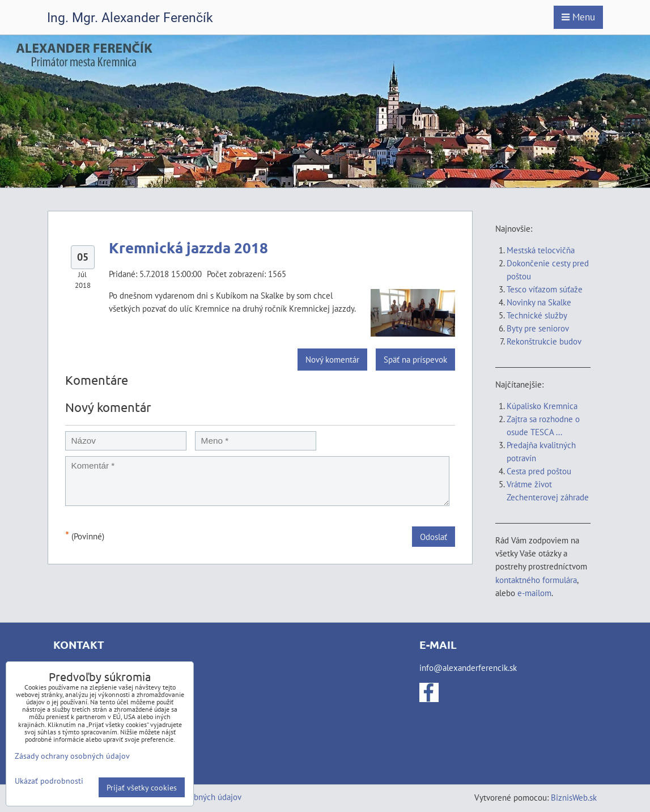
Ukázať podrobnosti (49, 781)
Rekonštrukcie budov (544, 341)
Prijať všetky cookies (142, 787)
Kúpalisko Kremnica (542, 406)
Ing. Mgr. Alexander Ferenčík (130, 18)
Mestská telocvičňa (541, 250)
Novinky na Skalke (539, 302)
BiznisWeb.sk (574, 797)
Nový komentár (332, 359)
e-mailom (534, 593)
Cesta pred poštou (539, 471)
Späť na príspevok (415, 359)
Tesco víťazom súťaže (545, 289)
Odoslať (434, 537)
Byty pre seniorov (538, 328)
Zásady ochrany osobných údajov (72, 756)
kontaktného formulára (536, 580)
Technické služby (538, 315)
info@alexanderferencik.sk (468, 668)
